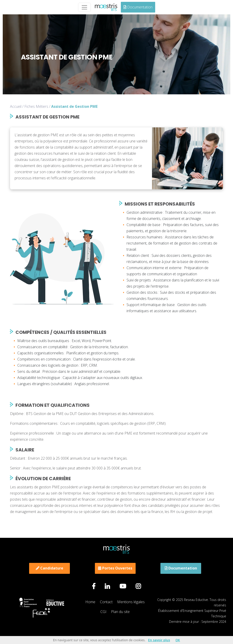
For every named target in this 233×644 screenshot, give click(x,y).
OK (178, 640)
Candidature (49, 568)
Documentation (138, 7)
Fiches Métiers (36, 106)
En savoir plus (159, 640)
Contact (106, 602)
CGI (103, 612)
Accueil (16, 106)
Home (90, 602)
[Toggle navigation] (84, 7)
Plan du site (120, 612)
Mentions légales (131, 602)
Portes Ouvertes (115, 568)
